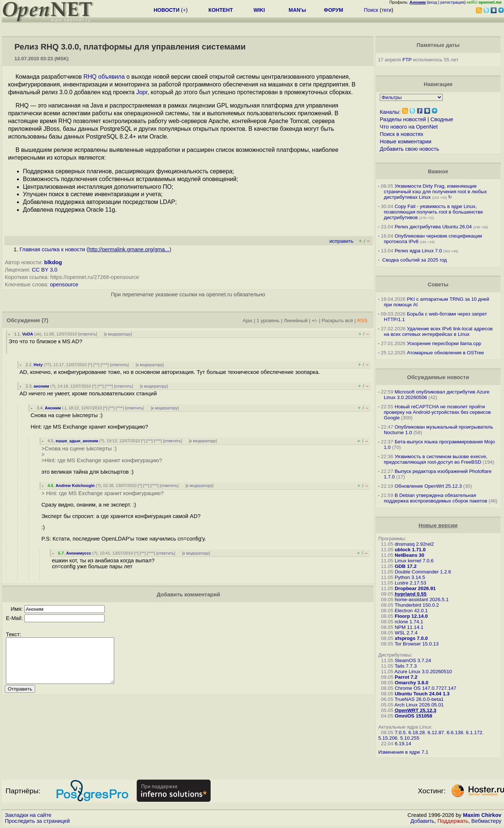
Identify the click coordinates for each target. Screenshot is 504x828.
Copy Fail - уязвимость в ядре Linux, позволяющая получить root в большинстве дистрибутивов (433, 212)
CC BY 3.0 (45, 270)
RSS (362, 321)
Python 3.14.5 (410, 577)
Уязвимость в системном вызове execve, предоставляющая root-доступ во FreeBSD (436, 459)
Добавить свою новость (410, 149)
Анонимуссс (79, 553)
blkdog (53, 262)
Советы (438, 284)
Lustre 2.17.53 (410, 583)
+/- (314, 321)
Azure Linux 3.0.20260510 (423, 672)
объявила (112, 77)
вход (433, 2)
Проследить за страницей (37, 821)
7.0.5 (400, 732)
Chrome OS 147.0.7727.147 (425, 688)
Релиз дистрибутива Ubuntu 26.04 (433, 227)
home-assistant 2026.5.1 (422, 599)
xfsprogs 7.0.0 (411, 638)
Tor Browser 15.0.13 (417, 644)
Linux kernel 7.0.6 (414, 561)
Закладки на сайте (28, 815)
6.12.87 (436, 732)
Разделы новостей (403, 119)
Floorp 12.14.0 (411, 616)
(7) (45, 320)
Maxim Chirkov (482, 815)
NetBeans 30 (409, 555)
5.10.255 (410, 738)
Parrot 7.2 (406, 677)
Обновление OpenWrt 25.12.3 (428, 486)
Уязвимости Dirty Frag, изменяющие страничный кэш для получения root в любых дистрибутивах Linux (435, 192)
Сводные (442, 119)
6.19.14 (403, 744)
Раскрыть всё (338, 321)
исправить (341, 241)
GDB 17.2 (406, 566)
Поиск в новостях (402, 134)
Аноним (53, 408)
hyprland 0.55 (411, 594)
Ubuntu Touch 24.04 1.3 (422, 694)
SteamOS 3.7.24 (413, 660)
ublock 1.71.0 (410, 550)
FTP (407, 60)
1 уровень (268, 321)
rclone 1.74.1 (409, 622)
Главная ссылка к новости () (95, 249)
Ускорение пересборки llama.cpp (444, 343)
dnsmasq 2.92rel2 (414, 544)
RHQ (90, 77)
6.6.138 (455, 732)
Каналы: (390, 112)
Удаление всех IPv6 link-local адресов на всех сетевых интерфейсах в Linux (438, 331)
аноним (41, 386)
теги (386, 10)
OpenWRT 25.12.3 (416, 710)
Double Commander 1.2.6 (423, 572)
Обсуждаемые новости (438, 377)
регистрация (452, 2)
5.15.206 (388, 738)
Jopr (142, 92)
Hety (38, 365)
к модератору (118, 334)
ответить (88, 334)
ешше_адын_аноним (77, 441)
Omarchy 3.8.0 (411, 683)
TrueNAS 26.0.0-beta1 (419, 699)
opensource (64, 284)
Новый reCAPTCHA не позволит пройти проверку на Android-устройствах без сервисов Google (437, 412)
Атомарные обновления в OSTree (445, 353)
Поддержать (453, 821)
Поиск (371, 10)
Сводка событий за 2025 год (415, 260)
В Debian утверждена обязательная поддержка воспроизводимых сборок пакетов (436, 498)
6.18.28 (416, 732)
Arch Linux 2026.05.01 (419, 705)
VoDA (28, 334)
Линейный (296, 321)
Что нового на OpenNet (409, 127)
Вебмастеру (486, 821)
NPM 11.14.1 (409, 627)
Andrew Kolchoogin (75, 485)
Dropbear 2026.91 (415, 588)
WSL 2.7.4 (406, 633)
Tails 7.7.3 (406, 666)
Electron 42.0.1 (411, 611)
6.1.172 (474, 732)
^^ (97, 365)
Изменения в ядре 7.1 (403, 752)
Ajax (248, 321)
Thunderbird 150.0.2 (417, 605)
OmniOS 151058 (413, 716)
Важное (438, 171)
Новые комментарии (406, 142)
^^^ (105, 365)
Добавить (423, 821)
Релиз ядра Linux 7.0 (418, 251)
